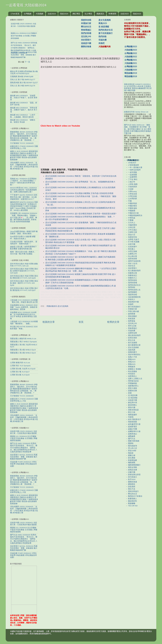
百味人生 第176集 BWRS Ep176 (23, 86)
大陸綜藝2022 (131, 57)
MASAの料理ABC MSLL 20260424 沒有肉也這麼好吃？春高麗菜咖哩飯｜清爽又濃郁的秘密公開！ (23, 190)
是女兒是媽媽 (105, 20)
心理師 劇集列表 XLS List (20, 363)
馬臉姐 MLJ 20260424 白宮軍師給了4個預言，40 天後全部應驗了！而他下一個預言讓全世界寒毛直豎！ (23, 182)
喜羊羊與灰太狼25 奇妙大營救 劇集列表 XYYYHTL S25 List (24, 265)
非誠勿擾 (103, 40)
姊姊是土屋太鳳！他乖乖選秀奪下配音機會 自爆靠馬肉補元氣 (23, 248)
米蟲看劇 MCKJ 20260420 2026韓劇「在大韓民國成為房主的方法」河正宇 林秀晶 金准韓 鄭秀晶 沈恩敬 (23, 316)
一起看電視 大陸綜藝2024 (26, 5)
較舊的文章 (113, 322)
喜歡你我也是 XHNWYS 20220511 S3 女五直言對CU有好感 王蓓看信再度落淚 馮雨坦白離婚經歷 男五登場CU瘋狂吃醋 (138, 87)
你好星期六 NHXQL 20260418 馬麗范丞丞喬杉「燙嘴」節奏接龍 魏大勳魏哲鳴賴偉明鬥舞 (24, 457)
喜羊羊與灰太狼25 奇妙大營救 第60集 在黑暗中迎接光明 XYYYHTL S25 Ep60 (24, 271)
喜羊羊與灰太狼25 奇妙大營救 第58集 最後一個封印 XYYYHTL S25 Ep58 (24, 283)
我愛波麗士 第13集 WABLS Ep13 (23, 353)
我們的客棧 (86, 33)
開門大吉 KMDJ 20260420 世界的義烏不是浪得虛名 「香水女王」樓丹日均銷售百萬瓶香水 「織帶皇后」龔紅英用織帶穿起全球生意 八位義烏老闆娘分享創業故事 (24, 448)
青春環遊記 (86, 30)
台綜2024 (52, 14)
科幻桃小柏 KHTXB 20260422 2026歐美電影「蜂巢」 (24, 328)
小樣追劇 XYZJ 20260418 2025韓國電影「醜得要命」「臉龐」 (24, 323)
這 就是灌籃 (104, 27)
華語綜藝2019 (131, 73)
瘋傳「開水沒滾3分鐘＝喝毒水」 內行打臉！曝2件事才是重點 (23, 253)
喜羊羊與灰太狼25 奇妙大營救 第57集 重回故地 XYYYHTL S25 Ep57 (24, 289)
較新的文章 (49, 322)
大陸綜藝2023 (131, 50)
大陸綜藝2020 (131, 70)
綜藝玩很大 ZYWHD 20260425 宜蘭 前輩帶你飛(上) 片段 (24, 147)
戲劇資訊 (100, 14)
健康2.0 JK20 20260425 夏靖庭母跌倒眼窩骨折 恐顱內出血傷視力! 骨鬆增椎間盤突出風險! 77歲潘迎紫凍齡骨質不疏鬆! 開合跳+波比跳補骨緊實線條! (24, 155)
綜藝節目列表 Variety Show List (136, 112)
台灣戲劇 (28, 14)
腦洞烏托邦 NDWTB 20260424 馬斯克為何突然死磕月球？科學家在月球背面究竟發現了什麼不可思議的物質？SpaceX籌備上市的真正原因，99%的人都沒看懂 (24, 206)
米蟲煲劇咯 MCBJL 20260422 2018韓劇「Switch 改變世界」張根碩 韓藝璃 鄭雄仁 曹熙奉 (24, 307)
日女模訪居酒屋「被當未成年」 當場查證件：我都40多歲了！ (24, 243)
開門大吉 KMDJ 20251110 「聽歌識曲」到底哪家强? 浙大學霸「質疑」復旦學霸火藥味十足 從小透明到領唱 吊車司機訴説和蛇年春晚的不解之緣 (138, 129)
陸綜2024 (64, 14)
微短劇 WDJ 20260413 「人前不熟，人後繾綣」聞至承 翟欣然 (23, 116)
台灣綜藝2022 (131, 53)
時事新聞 (112, 14)
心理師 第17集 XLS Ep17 (20, 372)
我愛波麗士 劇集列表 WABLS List (23, 339)
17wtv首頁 (15, 14)
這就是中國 (86, 43)
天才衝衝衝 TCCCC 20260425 (22, 143)
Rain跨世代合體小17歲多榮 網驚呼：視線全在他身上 (23, 238)
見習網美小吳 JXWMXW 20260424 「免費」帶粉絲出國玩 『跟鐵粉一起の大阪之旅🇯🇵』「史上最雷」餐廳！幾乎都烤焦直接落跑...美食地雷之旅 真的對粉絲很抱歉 (24, 217)
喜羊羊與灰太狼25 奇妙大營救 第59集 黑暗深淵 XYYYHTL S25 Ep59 (24, 277)
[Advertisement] (61, 34)
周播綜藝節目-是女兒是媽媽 (57, 306)
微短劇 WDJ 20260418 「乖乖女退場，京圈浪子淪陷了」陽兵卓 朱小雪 (24, 110)
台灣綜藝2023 (131, 47)
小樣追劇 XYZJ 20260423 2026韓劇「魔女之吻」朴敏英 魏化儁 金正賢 (24, 301)
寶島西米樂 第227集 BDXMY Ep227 (24, 83)
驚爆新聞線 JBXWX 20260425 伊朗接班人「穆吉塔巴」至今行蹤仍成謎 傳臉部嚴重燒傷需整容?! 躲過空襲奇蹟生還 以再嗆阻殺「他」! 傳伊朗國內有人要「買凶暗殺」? (24, 136)
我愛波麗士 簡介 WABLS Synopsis (23, 342)
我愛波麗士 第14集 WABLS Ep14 (23, 350)
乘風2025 (103, 23)
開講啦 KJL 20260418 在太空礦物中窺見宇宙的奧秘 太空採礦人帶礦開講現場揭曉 (24, 438)
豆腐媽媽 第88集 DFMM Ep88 (22, 77)
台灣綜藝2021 (131, 60)
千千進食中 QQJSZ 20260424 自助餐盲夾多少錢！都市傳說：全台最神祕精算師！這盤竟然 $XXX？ (24, 197)
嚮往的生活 (86, 27)
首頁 (81, 322)
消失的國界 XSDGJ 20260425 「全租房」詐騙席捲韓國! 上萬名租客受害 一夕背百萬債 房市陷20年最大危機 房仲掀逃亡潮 (24, 166)
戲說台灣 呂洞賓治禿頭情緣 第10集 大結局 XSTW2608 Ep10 (24, 72)
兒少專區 (88, 14)
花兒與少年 (86, 37)
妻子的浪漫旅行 (106, 33)
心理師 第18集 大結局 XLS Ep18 (23, 369)
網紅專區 (76, 14)
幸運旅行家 (86, 23)
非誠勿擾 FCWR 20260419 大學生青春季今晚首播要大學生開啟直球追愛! (23, 464)
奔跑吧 (102, 43)
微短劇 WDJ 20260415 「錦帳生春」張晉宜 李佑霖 (23, 121)
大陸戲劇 (39, 14)
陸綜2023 (137, 14)
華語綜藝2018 (131, 76)
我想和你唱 (86, 20)
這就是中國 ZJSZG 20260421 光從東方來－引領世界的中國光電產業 (24, 432)
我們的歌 (103, 37)
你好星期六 (86, 40)
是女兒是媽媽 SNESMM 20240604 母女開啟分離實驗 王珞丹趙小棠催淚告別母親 (79, 193)
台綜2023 (124, 14)
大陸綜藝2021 (131, 63)
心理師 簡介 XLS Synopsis (20, 366)
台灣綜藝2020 (131, 66)
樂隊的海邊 (86, 47)
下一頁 (27, 62)
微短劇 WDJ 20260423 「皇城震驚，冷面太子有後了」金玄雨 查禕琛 (24, 98)
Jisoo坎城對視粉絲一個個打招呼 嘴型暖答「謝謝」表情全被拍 (24, 233)
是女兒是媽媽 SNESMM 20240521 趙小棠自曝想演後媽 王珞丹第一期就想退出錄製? (81, 214)
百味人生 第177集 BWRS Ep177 (23, 80)
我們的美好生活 (106, 30)
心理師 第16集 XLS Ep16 (20, 375)
